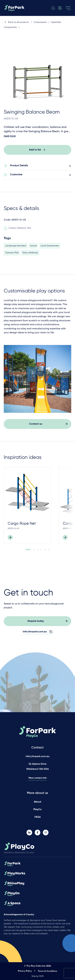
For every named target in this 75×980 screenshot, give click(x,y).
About (37, 802)
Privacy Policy (25, 971)
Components (40, 22)
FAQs (38, 817)
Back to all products (16, 22)
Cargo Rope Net (22, 525)
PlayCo (38, 809)
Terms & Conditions (47, 971)
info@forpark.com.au (37, 756)
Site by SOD (38, 976)
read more (10, 136)
